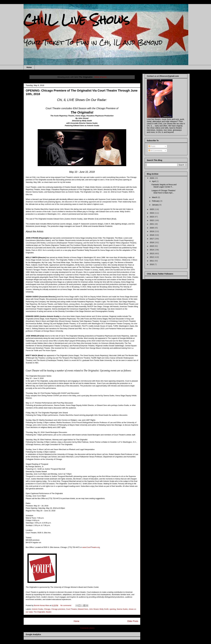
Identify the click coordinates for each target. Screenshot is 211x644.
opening (113, 609)
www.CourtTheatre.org (91, 547)
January (156, 205)
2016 (152, 242)
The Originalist (39, 612)
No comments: (66, 605)
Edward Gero (83, 609)
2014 (152, 250)
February (156, 201)
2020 (152, 228)
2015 (152, 246)
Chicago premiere (58, 609)
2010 (152, 264)
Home (29, 67)
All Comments (155, 150)
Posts (152, 146)
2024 (152, 213)
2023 (152, 217)
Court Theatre (71, 609)
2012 (152, 257)
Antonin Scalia (37, 609)
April (154, 181)
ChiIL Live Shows (77, 20)
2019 (152, 231)
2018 (152, 235)
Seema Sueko (122, 609)
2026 (152, 178)
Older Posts (133, 621)
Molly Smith (104, 609)
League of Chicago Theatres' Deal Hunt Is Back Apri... (164, 192)
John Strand (94, 609)
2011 (152, 261)
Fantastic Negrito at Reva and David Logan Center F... (164, 186)
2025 (152, 209)
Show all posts (100, 77)
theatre (49, 612)
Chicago (47, 609)
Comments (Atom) (87, 628)
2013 (152, 253)
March (155, 197)
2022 (152, 220)
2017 (152, 239)
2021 (152, 224)
